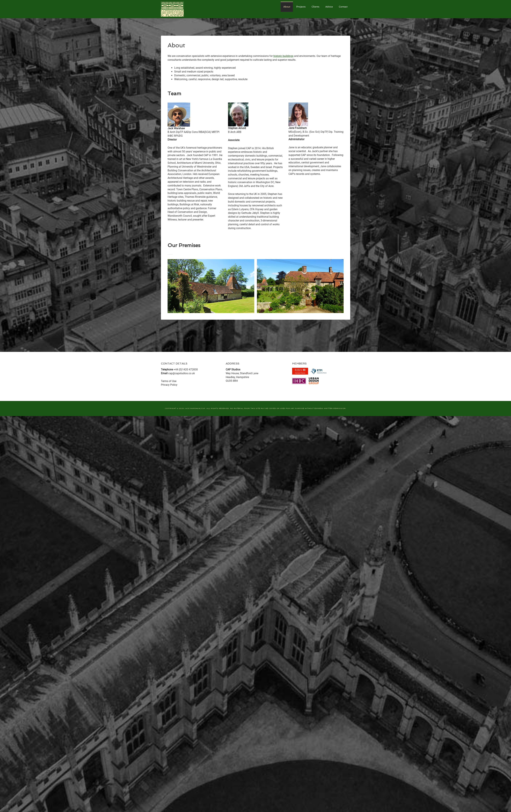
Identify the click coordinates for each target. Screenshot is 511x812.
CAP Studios (186, 9)
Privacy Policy (169, 385)
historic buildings (283, 56)
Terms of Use (169, 381)
